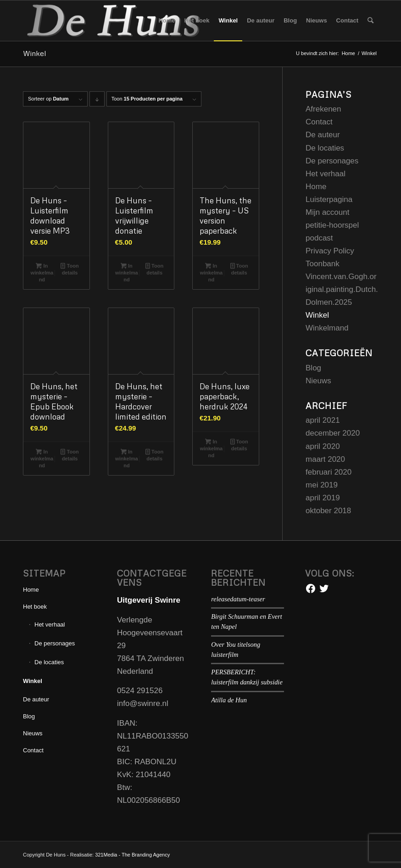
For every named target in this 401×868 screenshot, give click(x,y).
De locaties (325, 148)
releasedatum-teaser (238, 599)
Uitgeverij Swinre (149, 600)
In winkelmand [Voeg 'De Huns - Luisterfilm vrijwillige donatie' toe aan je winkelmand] (127, 272)
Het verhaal (326, 174)
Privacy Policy (330, 251)
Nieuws (318, 381)
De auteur (323, 135)
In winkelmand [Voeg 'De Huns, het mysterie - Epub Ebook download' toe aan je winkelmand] (42, 458)
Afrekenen (323, 109)
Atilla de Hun (229, 700)
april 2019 (323, 498)
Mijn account (327, 212)
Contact (319, 122)
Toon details (70, 269)
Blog (313, 368)
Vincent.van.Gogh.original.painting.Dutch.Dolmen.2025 (342, 289)
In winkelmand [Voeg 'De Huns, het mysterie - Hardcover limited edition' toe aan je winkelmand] (127, 458)
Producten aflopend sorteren (97, 101)
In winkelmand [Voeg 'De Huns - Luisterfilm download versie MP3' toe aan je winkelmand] (42, 272)
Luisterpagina (329, 199)
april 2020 (323, 446)
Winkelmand (327, 328)
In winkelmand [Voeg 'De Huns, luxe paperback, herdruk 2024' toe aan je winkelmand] (212, 448)
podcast (319, 238)
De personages (332, 161)
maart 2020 (325, 459)
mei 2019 (322, 485)
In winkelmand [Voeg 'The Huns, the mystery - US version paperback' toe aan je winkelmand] (212, 272)
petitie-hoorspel (332, 225)
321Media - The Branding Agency (132, 855)
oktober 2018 (328, 511)
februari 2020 (329, 472)
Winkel (34, 53)
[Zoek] (370, 21)
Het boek (35, 607)
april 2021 (323, 420)
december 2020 (333, 433)
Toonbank (323, 264)
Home (316, 187)
